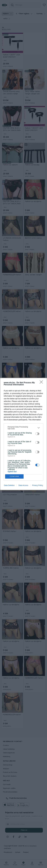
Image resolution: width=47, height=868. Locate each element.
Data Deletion (9, 485)
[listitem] (23, 428)
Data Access (23, 485)
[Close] (42, 383)
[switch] (37, 434)
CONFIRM (14, 476)
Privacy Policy (38, 485)
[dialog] (23, 434)
